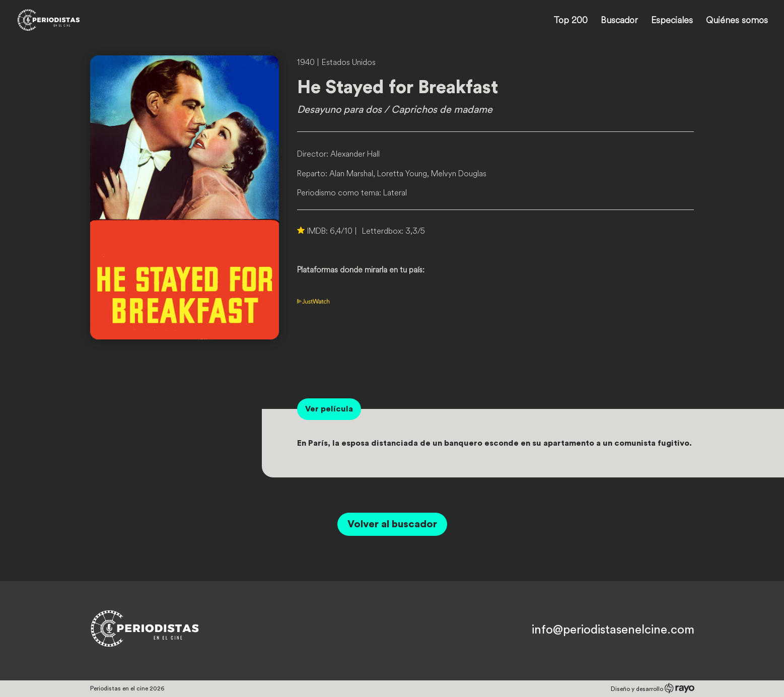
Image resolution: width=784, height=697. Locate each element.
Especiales (672, 21)
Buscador (619, 21)
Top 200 (571, 21)
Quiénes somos (737, 21)
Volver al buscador (392, 524)
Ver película (329, 409)
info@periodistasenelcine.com (613, 630)
